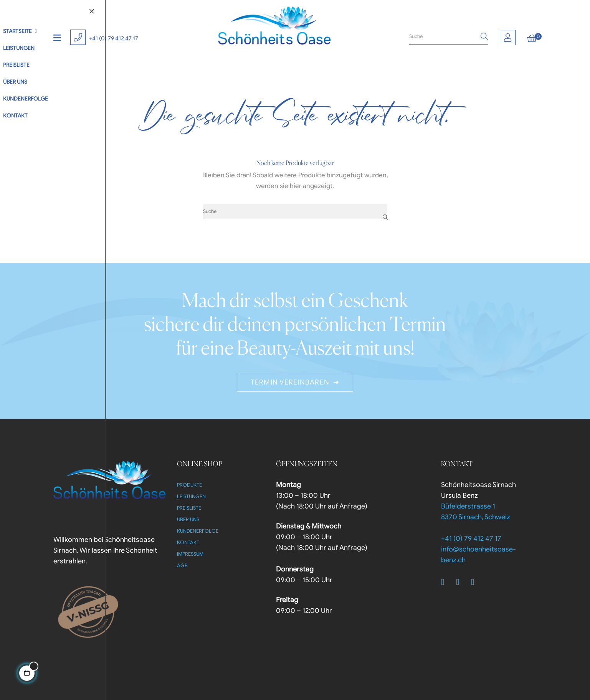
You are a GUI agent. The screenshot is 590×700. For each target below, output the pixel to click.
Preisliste (189, 508)
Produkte (189, 485)
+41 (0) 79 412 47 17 (114, 38)
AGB (182, 565)
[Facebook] (447, 582)
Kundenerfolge (198, 531)
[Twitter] (462, 582)
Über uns (188, 519)
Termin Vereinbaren (290, 382)
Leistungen (191, 496)
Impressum (190, 554)
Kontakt (188, 542)
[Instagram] (477, 582)
